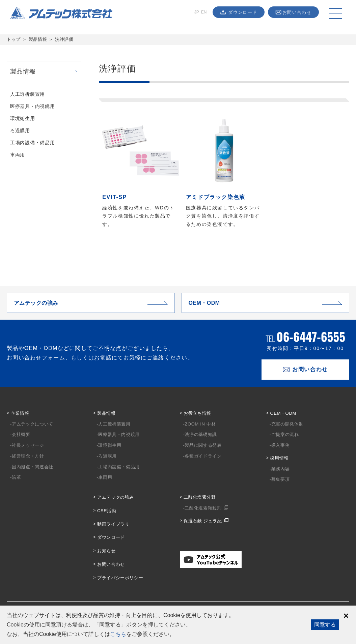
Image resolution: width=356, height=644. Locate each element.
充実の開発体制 (287, 424)
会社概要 (21, 434)
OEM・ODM (283, 413)
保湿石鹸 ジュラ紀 (203, 521)
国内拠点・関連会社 (33, 467)
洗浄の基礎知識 (201, 434)
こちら (118, 634)
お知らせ (106, 551)
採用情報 (279, 458)
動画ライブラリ (113, 524)
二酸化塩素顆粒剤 (203, 508)
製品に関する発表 (203, 445)
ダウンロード (111, 537)
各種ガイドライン (203, 456)
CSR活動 (107, 511)
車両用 (18, 155)
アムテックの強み (116, 497)
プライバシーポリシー (120, 578)
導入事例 (281, 445)
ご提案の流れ (285, 434)
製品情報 (38, 39)
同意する (325, 625)
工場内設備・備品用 (32, 143)
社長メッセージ (28, 445)
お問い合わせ (111, 564)
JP (197, 12)
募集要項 (281, 479)
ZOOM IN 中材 (200, 424)
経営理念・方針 (28, 456)
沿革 (16, 477)
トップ (14, 39)
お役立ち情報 (197, 413)
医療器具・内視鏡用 (32, 106)
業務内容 (281, 469)
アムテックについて (33, 424)
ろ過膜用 (20, 130)
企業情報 (20, 413)
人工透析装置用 (28, 94)
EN (204, 12)
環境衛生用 (23, 118)
